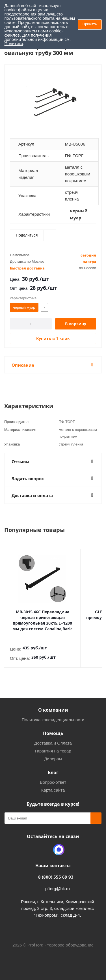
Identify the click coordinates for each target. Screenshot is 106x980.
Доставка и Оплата (53, 743)
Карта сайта (53, 790)
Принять (90, 24)
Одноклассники (45, 850)
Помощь (53, 733)
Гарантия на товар (53, 751)
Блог (53, 772)
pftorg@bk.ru (58, 889)
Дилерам (53, 759)
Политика (14, 44)
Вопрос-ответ (53, 782)
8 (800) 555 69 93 (56, 877)
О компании (53, 710)
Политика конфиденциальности (53, 720)
